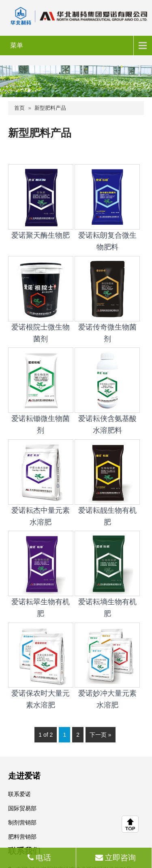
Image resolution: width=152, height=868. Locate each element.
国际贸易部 (22, 808)
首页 (19, 108)
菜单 (17, 45)
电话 (38, 858)
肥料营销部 (22, 837)
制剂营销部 (22, 822)
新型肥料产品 (50, 108)
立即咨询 (115, 858)
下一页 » (101, 735)
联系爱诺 (19, 794)
